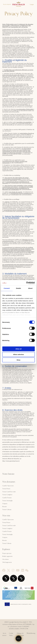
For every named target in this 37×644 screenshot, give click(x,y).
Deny (18, 360)
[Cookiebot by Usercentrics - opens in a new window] (26, 283)
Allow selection (18, 354)
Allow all (18, 349)
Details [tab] (19, 288)
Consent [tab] (7, 288)
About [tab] (30, 288)
